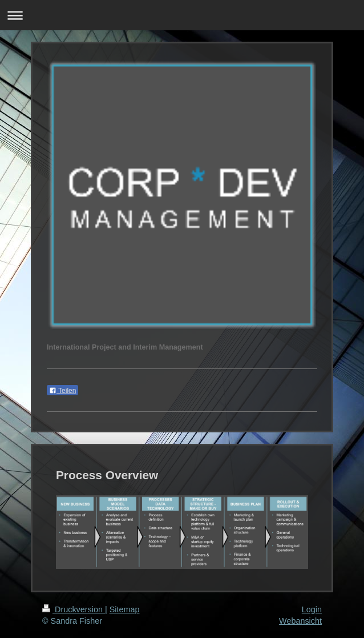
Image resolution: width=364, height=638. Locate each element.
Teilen (62, 391)
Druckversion (74, 609)
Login (312, 609)
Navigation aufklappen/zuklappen (182, 15)
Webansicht (300, 621)
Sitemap (125, 609)
